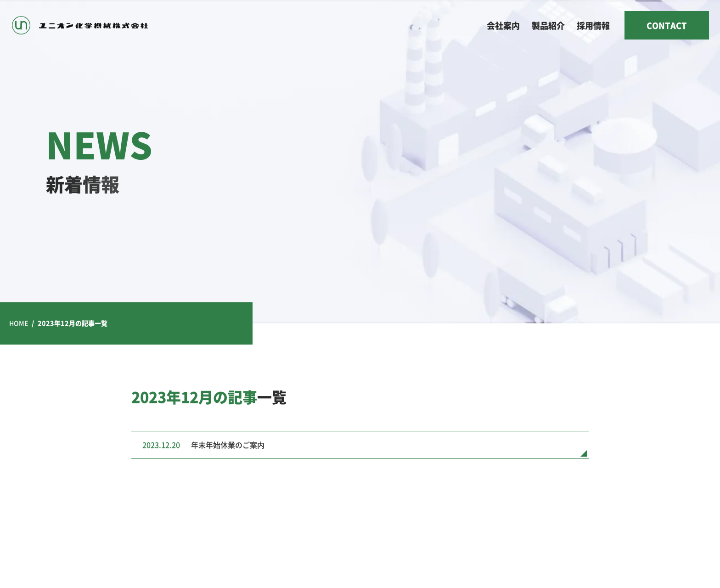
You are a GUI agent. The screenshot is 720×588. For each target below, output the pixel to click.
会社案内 (503, 25)
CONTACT (667, 25)
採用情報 (593, 25)
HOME (19, 323)
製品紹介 (548, 25)
